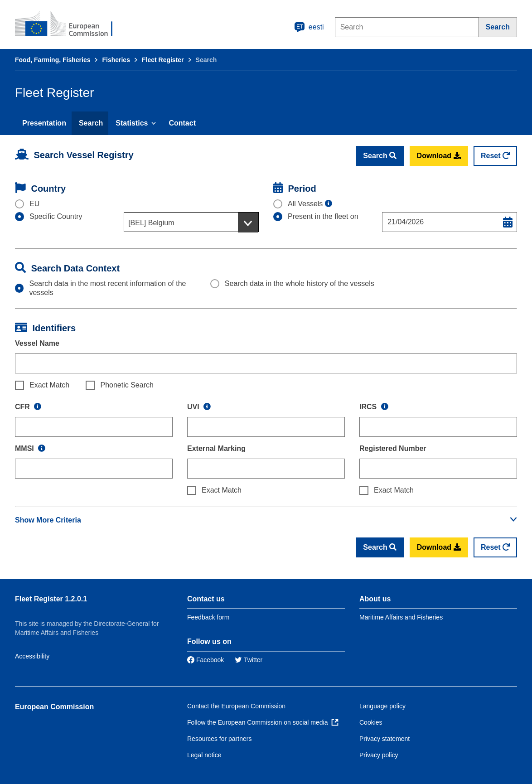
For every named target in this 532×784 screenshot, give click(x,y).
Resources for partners (219, 739)
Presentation (44, 123)
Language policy (382, 706)
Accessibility (32, 656)
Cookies (371, 722)
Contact (182, 123)
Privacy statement (384, 739)
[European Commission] (70, 24)
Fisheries (116, 60)
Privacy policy (379, 755)
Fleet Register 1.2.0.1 (51, 599)
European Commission (54, 707)
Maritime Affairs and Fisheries (401, 617)
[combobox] (191, 222)
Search (91, 123)
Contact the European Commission (236, 706)
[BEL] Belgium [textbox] (151, 223)
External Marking (216, 448)
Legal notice (204, 755)
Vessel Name (37, 343)
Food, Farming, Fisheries (53, 60)
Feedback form (208, 617)
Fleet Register (163, 60)
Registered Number (393, 448)
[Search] (498, 27)
